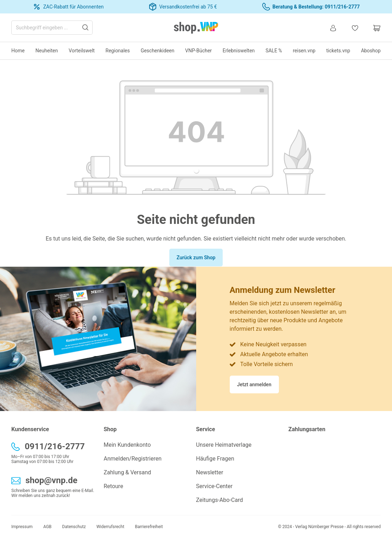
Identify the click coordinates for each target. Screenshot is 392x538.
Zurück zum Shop (196, 258)
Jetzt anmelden (254, 384)
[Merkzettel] (355, 28)
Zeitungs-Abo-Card (220, 500)
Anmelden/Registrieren (133, 459)
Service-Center (214, 486)
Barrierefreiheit (149, 527)
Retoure (113, 486)
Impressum (22, 527)
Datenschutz (74, 527)
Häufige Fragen (215, 459)
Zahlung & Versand (127, 472)
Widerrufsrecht (110, 527)
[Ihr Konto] (333, 28)
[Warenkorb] (373, 28)
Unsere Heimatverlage (224, 445)
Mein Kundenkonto (127, 445)
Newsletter (210, 472)
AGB (47, 527)
